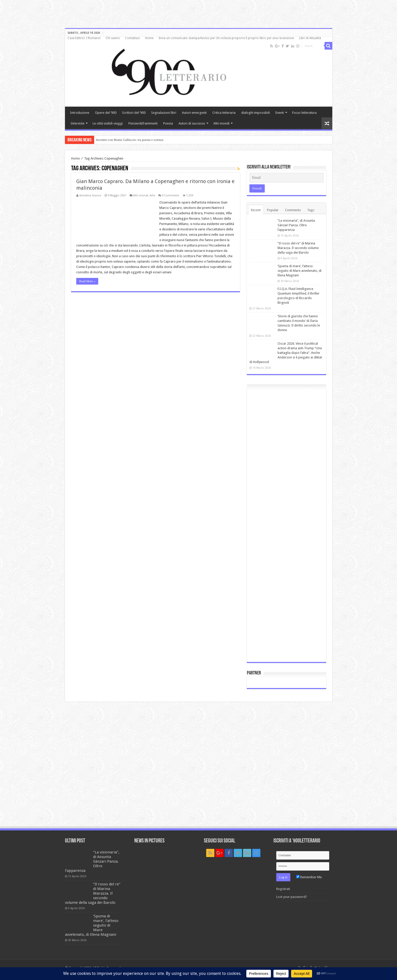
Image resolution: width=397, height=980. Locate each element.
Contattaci (133, 38)
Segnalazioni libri (164, 113)
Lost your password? (292, 897)
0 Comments (171, 195)
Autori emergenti (194, 113)
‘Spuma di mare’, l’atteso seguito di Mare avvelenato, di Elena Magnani (300, 271)
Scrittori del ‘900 (134, 113)
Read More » (87, 281)
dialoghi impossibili (256, 113)
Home (149, 38)
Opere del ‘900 (106, 113)
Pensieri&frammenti (143, 123)
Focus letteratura (304, 113)
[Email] (286, 178)
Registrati (283, 889)
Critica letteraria (224, 113)
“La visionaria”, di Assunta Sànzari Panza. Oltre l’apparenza (296, 225)
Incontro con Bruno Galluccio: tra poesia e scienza (130, 140)
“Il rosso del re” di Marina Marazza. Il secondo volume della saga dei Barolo (298, 248)
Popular (273, 210)
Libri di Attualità (310, 38)
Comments (293, 210)
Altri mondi (221, 123)
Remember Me (309, 877)
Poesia (168, 123)
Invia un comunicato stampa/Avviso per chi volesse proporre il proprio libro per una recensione (226, 38)
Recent (256, 210)
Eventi (280, 113)
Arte (152, 195)
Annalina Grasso (90, 195)
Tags (311, 210)
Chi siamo (113, 38)
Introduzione (80, 113)
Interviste (78, 123)
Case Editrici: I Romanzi (84, 38)
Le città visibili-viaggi (108, 123)
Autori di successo (192, 123)
